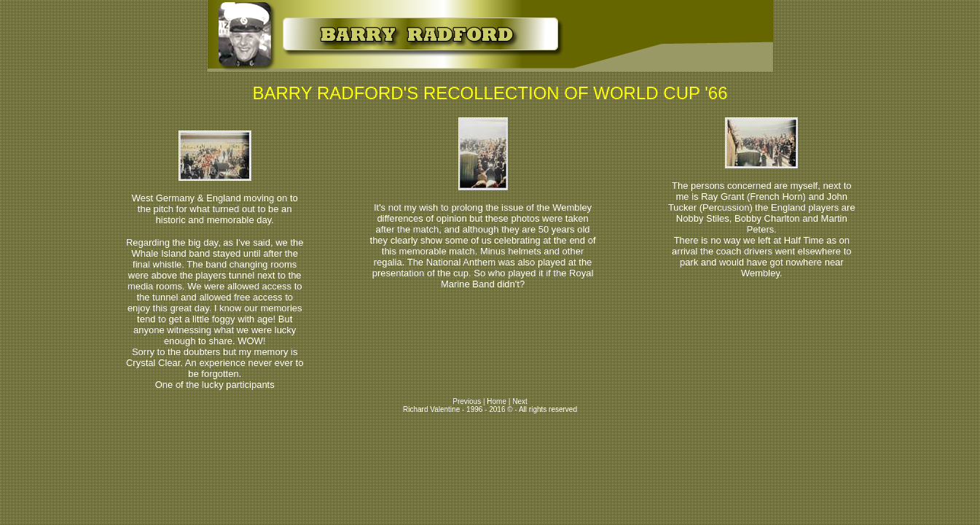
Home (497, 401)
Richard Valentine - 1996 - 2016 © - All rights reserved (490, 409)
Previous (468, 401)
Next (520, 401)
